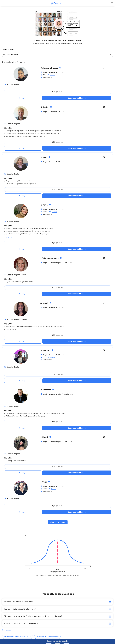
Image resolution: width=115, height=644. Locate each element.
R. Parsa (44, 205)
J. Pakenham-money (50, 258)
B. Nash (44, 157)
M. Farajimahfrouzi (49, 68)
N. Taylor (45, 107)
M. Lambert (46, 390)
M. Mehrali (45, 350)
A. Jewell (45, 303)
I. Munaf (44, 437)
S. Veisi (44, 482)
